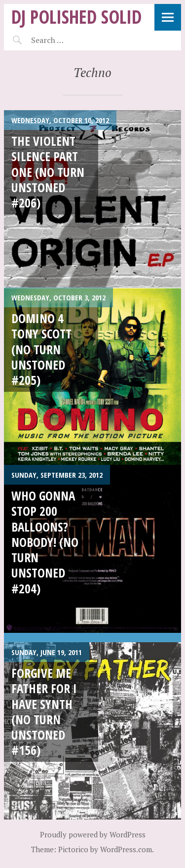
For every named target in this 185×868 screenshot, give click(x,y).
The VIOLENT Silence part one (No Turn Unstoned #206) (48, 172)
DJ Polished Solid (76, 17)
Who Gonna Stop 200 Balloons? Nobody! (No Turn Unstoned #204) (45, 542)
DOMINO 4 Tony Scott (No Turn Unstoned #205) (41, 349)
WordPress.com (126, 849)
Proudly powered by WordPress (93, 834)
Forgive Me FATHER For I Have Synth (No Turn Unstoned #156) (44, 711)
